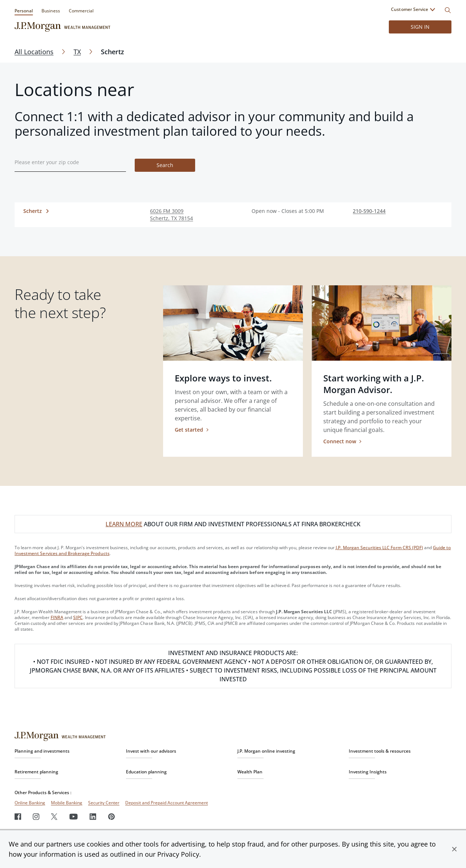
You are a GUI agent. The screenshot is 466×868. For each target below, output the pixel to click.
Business (51, 11)
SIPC (78, 617)
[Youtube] (74, 817)
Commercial (81, 11)
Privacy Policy (178, 854)
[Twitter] (54, 817)
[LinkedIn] (93, 817)
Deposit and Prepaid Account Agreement (167, 803)
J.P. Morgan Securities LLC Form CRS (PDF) (379, 548)
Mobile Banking (67, 803)
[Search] (448, 10)
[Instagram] (36, 817)
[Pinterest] (112, 817)
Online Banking (30, 803)
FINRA (57, 617)
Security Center (104, 803)
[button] (454, 849)
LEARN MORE (124, 524)
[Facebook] (18, 817)
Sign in (420, 27)
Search (165, 165)
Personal (24, 11)
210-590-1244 (369, 211)
